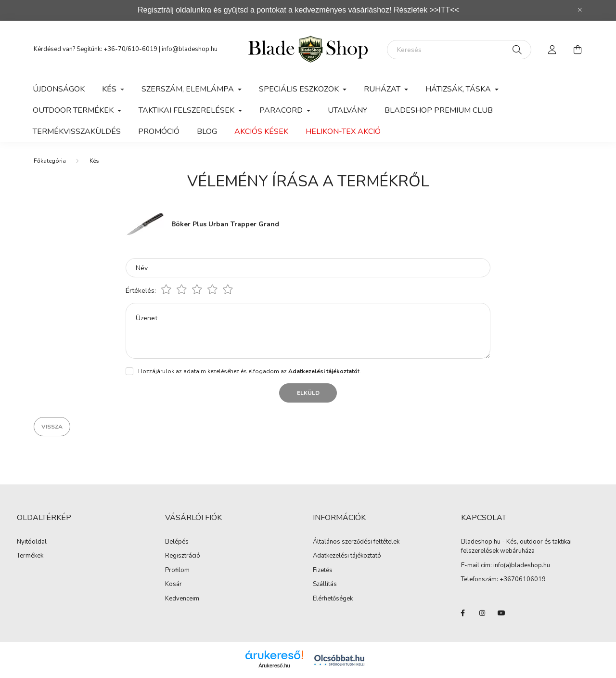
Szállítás (325, 585)
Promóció (159, 131)
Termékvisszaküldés (77, 131)
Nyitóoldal (32, 542)
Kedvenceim (182, 599)
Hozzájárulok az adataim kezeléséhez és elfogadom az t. (250, 371)
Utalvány (347, 110)
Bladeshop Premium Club (439, 110)
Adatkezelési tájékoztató (347, 556)
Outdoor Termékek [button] (74, 110)
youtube (501, 613)
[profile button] (552, 50)
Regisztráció (183, 556)
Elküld (308, 393)
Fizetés (323, 571)
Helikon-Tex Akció (343, 131)
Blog (207, 131)
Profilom (177, 571)
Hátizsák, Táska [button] (459, 89)
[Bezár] (580, 10)
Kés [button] (110, 89)
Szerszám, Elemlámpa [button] (189, 89)
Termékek (30, 556)
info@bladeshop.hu (190, 49)
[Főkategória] (50, 161)
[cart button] (577, 50)
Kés (94, 161)
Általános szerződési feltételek (356, 542)
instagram (482, 613)
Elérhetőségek (333, 599)
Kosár (173, 585)
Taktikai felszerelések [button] (187, 110)
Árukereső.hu (274, 665)
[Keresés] (459, 50)
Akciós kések (261, 131)
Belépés (177, 542)
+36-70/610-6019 (130, 49)
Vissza (52, 427)
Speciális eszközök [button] (300, 89)
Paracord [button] (282, 110)
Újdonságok (59, 89)
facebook (463, 613)
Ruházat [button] (383, 89)
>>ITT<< (444, 10)
